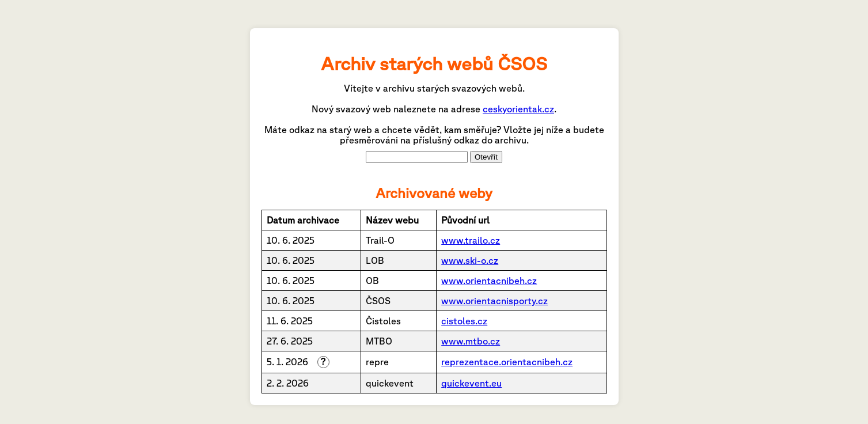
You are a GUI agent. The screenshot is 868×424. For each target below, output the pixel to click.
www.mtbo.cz (471, 341)
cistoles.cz (464, 321)
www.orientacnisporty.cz (494, 301)
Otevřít (486, 157)
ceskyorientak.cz (518, 109)
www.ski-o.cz (470, 260)
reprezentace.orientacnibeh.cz (507, 362)
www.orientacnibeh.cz (489, 281)
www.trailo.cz (471, 240)
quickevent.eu (471, 383)
